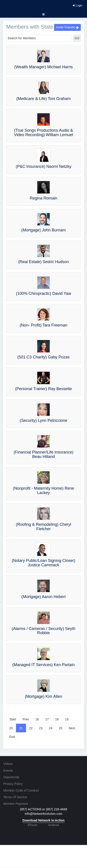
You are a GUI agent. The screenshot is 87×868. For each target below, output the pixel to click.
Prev (26, 719)
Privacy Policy (13, 784)
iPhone (32, 825)
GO (77, 38)
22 (31, 728)
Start (13, 719)
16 (37, 719)
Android (53, 825)
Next (72, 728)
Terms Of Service (15, 797)
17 (47, 719)
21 (21, 728)
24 (51, 728)
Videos (8, 764)
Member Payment (16, 804)
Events (8, 770)
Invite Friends (67, 27)
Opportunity (11, 777)
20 (11, 728)
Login (78, 6)
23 (41, 728)
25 (61, 728)
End (12, 737)
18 (57, 719)
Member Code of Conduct (21, 790)
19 (67, 719)
